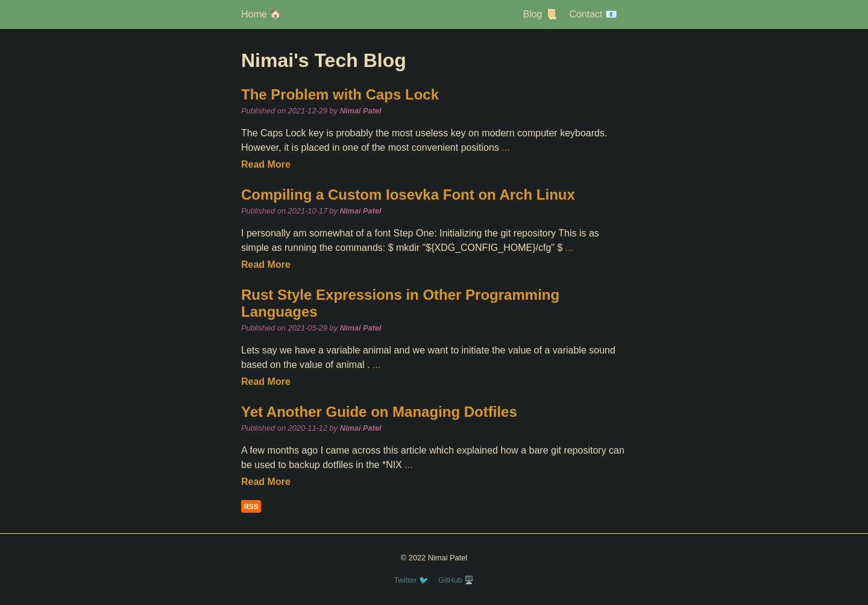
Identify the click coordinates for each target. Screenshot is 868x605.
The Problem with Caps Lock (340, 94)
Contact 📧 (593, 14)
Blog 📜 (539, 14)
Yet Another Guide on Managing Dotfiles (379, 412)
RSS (251, 507)
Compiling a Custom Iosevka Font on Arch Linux (408, 195)
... (505, 147)
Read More (266, 164)
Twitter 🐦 (411, 580)
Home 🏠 (261, 14)
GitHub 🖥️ (456, 580)
